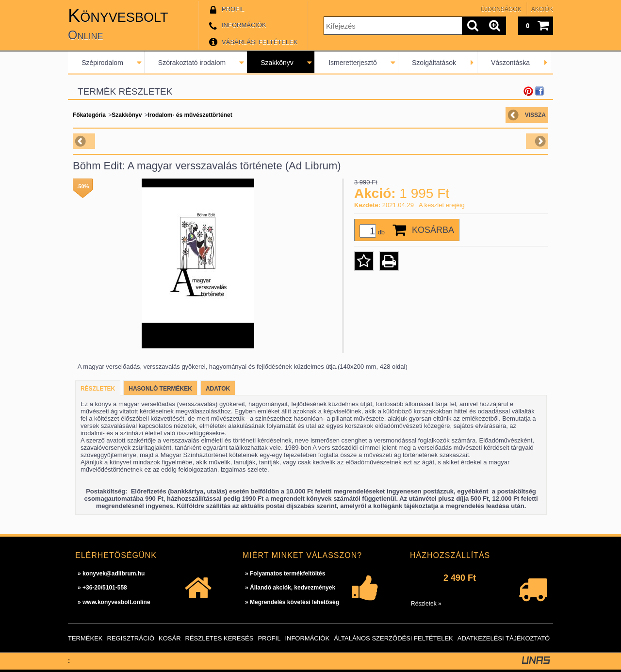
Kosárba (433, 230)
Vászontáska (510, 63)
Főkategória (89, 115)
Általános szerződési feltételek (393, 638)
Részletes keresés (220, 638)
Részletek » (426, 604)
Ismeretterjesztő (353, 63)
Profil (269, 638)
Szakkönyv (277, 63)
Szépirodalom (102, 63)
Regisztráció (131, 638)
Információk (307, 638)
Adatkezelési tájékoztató (504, 638)
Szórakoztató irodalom (192, 63)
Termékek (85, 638)
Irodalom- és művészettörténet (190, 115)
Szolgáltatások (434, 63)
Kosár (170, 638)
